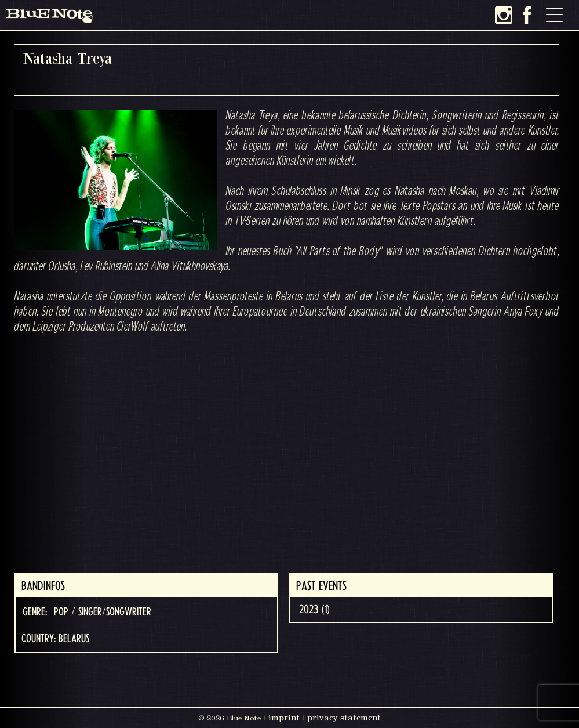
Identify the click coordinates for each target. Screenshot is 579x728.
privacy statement (344, 718)
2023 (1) (314, 610)
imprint (284, 718)
